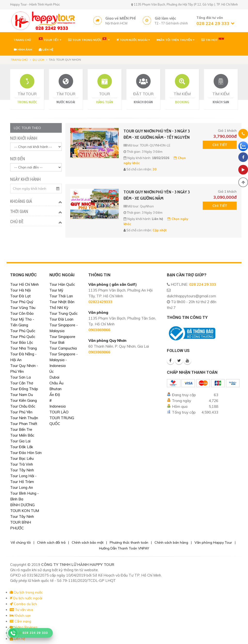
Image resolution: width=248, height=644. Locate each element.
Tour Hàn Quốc (62, 284)
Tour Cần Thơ (22, 383)
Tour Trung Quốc (64, 313)
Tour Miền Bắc (22, 435)
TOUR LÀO (59, 412)
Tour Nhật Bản (62, 302)
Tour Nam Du (22, 395)
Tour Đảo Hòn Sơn (26, 453)
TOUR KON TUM (25, 511)
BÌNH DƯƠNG (22, 505)
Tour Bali (57, 342)
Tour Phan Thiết (24, 424)
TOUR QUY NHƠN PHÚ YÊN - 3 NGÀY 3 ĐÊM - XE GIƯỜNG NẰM (157, 195)
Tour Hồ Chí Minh (24, 284)
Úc (52, 371)
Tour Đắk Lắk (22, 447)
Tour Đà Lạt (20, 296)
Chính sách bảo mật (88, 542)
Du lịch (38, 60)
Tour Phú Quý (22, 302)
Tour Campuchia (63, 348)
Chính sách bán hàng (171, 542)
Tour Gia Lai (20, 441)
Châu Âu (56, 383)
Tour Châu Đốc (23, 406)
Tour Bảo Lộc (22, 342)
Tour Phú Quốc (23, 331)
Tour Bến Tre (21, 429)
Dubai (54, 377)
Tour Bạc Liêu (22, 458)
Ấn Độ (55, 395)
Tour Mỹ (56, 290)
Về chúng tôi (21, 542)
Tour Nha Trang (23, 348)
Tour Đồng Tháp (24, 389)
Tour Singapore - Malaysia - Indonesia (64, 360)
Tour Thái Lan (61, 296)
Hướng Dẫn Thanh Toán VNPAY (124, 548)
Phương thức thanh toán (129, 542)
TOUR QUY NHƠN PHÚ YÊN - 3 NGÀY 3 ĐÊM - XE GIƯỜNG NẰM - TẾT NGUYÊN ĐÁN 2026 (157, 134)
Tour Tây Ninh (22, 470)
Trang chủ (19, 60)
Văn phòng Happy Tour (213, 542)
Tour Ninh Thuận (24, 418)
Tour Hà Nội (20, 290)
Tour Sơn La (20, 377)
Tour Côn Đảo (22, 313)
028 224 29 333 (203, 284)
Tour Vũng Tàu (23, 308)
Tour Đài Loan (61, 319)
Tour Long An (22, 487)
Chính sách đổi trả (51, 542)
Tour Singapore (62, 337)
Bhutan (55, 389)
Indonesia (58, 406)
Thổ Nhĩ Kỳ (59, 308)
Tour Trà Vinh (22, 464)
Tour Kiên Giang (23, 400)
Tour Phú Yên (21, 412)
